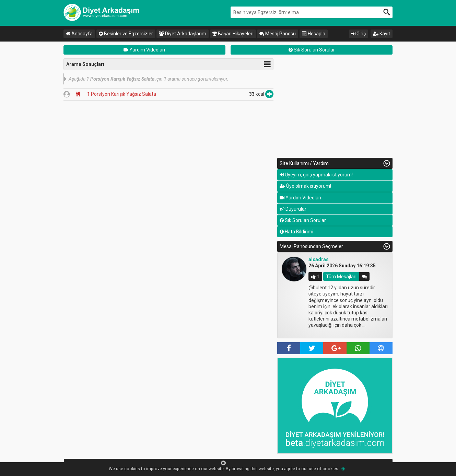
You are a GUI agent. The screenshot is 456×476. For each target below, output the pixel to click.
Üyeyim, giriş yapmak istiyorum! (316, 175)
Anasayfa (79, 34)
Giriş (359, 34)
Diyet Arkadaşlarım (183, 34)
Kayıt (382, 34)
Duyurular (293, 209)
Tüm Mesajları (341, 277)
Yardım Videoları (144, 50)
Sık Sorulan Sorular (312, 50)
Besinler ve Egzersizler (126, 34)
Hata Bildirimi (296, 232)
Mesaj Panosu (278, 34)
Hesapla (314, 34)
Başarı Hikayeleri (233, 34)
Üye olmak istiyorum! (305, 186)
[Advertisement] (335, 106)
